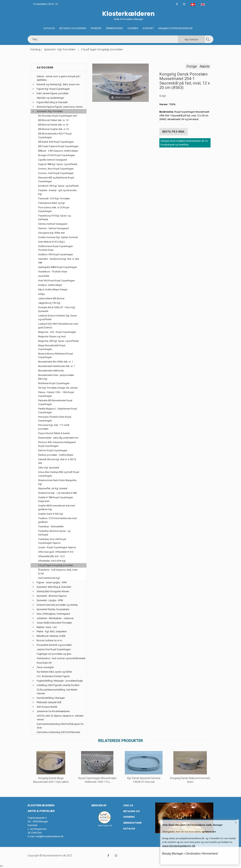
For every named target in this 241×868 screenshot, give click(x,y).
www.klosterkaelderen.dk (179, 846)
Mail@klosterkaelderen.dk (176, 28)
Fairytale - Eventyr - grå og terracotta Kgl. (57, 192)
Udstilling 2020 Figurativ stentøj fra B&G (58, 685)
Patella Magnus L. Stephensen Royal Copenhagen (58, 411)
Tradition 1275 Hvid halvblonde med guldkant (57, 520)
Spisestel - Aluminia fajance (52, 596)
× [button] (236, 823)
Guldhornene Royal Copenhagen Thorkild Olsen (55, 248)
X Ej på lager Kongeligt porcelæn (102, 49)
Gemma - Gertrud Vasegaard (53, 228)
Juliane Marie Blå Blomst (51, 298)
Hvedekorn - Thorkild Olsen (53, 272)
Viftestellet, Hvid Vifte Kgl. (52, 561)
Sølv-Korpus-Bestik (47, 707)
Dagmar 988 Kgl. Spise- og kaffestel (58, 164)
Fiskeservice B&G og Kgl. (52, 203)
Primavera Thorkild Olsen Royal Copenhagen (55, 419)
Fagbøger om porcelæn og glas (54, 654)
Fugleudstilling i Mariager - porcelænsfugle (60, 681)
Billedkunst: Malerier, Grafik (51, 636)
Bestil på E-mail (174, 132)
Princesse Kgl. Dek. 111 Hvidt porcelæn (54, 427)
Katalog (49, 28)
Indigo (42, 294)
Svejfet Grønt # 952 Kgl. (51, 514)
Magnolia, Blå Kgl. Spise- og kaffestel (58, 341)
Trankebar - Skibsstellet (51, 526)
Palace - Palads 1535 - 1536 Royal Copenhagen (56, 394)
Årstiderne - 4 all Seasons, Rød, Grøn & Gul (58, 572)
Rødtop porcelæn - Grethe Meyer (56, 455)
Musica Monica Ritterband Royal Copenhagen (55, 355)
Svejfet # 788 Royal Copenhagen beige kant (56, 499)
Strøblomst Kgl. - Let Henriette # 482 (58, 493)
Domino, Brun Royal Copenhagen (56, 169)
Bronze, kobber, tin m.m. (50, 640)
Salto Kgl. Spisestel (49, 468)
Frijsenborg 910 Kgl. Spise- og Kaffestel (54, 218)
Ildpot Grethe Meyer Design (53, 289)
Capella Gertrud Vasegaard (53, 160)
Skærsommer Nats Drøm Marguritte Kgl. (57, 482)
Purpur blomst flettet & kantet (54, 433)
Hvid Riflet (44, 276)
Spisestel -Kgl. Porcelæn (60, 49)
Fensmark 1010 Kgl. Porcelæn (54, 198)
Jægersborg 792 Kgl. (49, 303)
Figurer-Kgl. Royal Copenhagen (53, 89)
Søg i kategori (191, 40)
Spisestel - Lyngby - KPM (50, 600)
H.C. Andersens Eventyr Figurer (53, 676)
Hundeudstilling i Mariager (51, 698)
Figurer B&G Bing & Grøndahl (52, 102)
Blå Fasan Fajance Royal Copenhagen (58, 146)
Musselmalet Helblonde (51, 371)
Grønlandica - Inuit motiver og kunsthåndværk (61, 658)
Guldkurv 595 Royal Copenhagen (56, 254)
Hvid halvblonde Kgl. (49, 578)
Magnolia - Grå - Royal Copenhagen (57, 332)
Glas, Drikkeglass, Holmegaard (53, 614)
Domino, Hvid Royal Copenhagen (56, 173)
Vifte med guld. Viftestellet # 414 (56, 552)
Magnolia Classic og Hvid (52, 336)
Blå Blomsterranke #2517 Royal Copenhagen (55, 135)
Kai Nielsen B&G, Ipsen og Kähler (54, 672)
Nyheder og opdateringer (50, 98)
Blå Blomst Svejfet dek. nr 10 (53, 129)
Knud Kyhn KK (44, 663)
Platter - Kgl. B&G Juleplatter (52, 631)
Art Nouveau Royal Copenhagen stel (57, 116)
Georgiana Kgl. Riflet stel (51, 233)
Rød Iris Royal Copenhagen (53, 450)
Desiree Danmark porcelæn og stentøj (57, 605)
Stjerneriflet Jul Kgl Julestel (53, 488)
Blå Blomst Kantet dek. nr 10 (53, 125)
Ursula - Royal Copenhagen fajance (57, 547)
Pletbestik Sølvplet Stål (49, 702)
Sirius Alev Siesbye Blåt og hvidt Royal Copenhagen (59, 474)
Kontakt (148, 28)
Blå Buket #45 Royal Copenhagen (56, 142)
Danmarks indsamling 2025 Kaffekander (58, 732)
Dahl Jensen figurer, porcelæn (53, 93)
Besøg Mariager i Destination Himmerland (190, 854)
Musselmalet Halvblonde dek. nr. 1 (57, 366)
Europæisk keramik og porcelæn (54, 645)
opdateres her (209, 832)
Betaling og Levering (73, 28)
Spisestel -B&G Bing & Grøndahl (54, 587)
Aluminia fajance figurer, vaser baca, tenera (60, 107)
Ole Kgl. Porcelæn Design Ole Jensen (58, 388)
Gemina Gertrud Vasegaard (53, 224)
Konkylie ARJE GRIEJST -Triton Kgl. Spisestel (57, 309)
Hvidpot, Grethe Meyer (50, 285)
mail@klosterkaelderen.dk (49, 836)
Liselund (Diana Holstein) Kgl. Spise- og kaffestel (58, 317)
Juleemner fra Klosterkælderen (53, 711)
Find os (128, 805)
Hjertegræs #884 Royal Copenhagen (58, 267)
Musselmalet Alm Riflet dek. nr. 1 (56, 362)
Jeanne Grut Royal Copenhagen (54, 649)
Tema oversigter (45, 667)
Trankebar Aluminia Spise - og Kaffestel (54, 533)
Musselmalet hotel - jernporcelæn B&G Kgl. (56, 377)
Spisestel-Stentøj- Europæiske (53, 609)
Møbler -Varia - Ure (47, 627)
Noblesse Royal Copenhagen (54, 383)
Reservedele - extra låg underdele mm (58, 438)
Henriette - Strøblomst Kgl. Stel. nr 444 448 (58, 261)
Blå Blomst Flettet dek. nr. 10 (53, 120)
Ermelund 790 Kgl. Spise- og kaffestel (58, 186)
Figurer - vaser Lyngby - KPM (52, 582)
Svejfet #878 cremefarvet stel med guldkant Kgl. (57, 507)
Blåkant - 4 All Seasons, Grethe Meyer (58, 151)
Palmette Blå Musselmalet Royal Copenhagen (55, 402)
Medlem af (99, 805)
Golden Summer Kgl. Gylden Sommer (58, 237)
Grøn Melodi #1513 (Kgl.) (52, 242)
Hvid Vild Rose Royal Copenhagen (56, 281)
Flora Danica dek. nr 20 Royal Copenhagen (54, 209)
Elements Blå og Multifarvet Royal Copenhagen (56, 179)
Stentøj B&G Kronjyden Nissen (53, 591)
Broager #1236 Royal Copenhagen (57, 155)
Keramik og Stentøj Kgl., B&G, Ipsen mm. (58, 84)
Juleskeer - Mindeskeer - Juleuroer (55, 618)
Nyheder (96, 28)
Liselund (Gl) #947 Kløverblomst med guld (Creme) (58, 326)
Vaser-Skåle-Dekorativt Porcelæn (54, 623)
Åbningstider (114, 28)
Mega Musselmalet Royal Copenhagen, (52, 347)
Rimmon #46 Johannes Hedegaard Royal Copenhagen (57, 444)
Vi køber (133, 28)
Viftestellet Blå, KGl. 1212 (51, 556)
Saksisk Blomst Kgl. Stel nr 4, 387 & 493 (57, 461)
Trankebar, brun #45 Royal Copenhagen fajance (52, 541)
